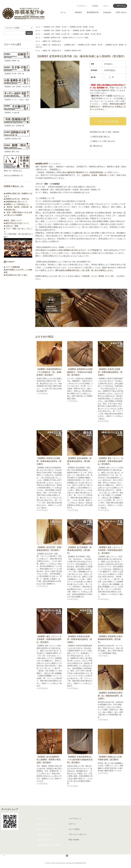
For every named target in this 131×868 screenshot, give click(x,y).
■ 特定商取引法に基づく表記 (15, 275)
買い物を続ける (96, 146)
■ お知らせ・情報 (11, 226)
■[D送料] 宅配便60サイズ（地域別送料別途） (86, 172)
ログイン (106, 6)
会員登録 (95, 6)
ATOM (76, 840)
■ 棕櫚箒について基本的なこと (16, 204)
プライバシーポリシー (78, 834)
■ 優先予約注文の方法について (16, 223)
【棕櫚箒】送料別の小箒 (52, 38)
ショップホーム (44, 819)
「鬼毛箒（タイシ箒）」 (107, 276)
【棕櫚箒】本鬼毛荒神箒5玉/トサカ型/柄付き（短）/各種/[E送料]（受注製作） (49, 372)
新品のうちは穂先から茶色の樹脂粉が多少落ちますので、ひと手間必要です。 (72, 250)
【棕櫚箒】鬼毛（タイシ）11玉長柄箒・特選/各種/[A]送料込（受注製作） (111, 461)
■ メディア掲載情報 (12, 267)
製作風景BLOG (93, 12)
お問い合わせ (121, 12)
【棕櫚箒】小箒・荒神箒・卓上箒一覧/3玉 (87, 34)
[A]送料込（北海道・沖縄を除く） (96, 175)
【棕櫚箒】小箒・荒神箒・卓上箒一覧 (56, 31)
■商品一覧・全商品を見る (52, 41)
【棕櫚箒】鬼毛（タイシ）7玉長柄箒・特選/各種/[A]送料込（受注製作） (110, 550)
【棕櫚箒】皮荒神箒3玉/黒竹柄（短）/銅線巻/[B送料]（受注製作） (110, 696)
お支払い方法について (46, 829)
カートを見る (74, 829)
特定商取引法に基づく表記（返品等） (105, 132)
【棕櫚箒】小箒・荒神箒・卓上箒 (55, 27)
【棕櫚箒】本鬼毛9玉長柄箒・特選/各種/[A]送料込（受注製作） (80, 639)
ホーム (63, 12)
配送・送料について (45, 840)
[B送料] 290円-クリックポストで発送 (75, 38)
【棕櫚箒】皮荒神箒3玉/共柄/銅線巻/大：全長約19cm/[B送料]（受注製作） (80, 372)
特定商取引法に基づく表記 (48, 845)
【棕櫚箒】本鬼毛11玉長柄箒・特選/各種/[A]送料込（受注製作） (49, 461)
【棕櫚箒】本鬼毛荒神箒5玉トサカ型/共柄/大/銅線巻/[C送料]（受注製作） (80, 760)
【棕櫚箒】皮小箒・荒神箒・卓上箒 (81, 27)
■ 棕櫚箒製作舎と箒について (15, 202)
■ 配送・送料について (13, 221)
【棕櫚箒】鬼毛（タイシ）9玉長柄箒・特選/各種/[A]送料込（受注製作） (49, 639)
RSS (71, 840)
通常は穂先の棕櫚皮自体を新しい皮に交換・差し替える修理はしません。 (85, 270)
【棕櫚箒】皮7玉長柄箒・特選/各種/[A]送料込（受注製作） (79, 550)
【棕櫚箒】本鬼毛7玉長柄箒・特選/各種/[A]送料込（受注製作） (110, 372)
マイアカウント (82, 6)
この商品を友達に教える (100, 137)
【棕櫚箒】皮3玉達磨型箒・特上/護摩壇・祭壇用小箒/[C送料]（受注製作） (49, 760)
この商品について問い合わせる (102, 141)
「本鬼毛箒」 (86, 276)
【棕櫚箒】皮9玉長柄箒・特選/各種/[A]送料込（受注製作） (79, 461)
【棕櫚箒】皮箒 (69, 45)
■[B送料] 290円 (42, 164)
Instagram (107, 12)
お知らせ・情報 (44, 834)
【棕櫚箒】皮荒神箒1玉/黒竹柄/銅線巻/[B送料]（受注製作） (110, 639)
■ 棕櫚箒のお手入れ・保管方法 (16, 199)
